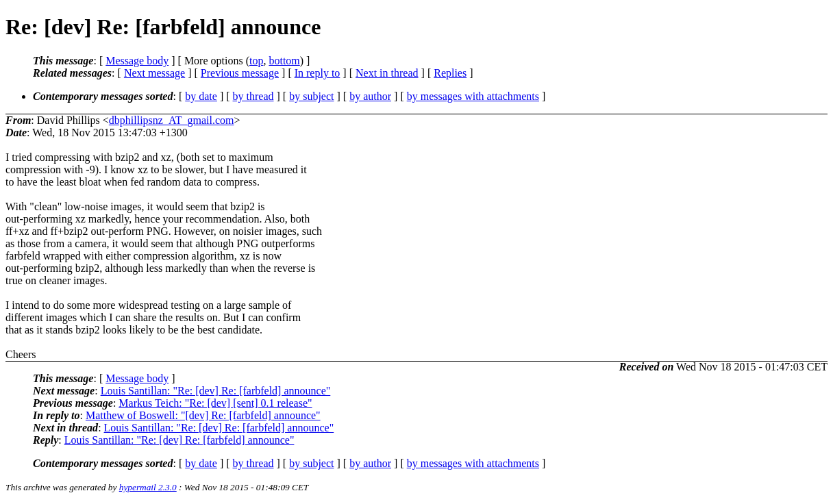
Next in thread (387, 73)
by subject (311, 96)
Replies (450, 73)
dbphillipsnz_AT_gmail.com (172, 120)
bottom (284, 61)
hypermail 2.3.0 (148, 487)
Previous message (240, 73)
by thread (253, 96)
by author (370, 96)
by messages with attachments (473, 96)
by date (201, 96)
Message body (137, 61)
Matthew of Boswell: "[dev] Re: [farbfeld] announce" (203, 415)
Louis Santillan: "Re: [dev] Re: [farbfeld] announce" (216, 391)
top (256, 61)
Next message (154, 73)
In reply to (318, 73)
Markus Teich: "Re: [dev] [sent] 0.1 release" (215, 403)
